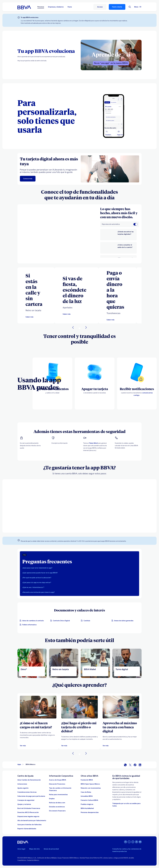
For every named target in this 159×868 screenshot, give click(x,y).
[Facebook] (126, 842)
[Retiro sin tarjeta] (64, 663)
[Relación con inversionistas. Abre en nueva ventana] (91, 788)
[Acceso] (100, 7)
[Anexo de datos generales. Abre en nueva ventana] (123, 621)
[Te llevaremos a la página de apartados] (67, 314)
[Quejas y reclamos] (24, 804)
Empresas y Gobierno (56, 7)
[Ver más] (23, 746)
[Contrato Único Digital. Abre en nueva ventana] (61, 621)
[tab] (79, 568)
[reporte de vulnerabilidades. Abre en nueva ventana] (27, 829)
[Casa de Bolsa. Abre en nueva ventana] (86, 792)
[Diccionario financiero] (57, 811)
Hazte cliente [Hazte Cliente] (117, 7)
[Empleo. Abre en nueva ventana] (52, 799)
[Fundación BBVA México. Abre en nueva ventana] (87, 780)
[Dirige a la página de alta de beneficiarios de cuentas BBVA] (32, 821)
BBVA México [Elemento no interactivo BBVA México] (30, 764)
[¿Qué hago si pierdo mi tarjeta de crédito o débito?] (79, 727)
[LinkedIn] (136, 842)
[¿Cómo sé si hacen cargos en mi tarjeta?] (38, 725)
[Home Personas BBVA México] (24, 7)
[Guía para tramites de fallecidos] (29, 825)
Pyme (70, 7)
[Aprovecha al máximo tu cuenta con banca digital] (121, 727)
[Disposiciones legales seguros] (28, 816)
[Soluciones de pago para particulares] (31, 796)
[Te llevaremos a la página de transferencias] (110, 320)
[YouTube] (140, 842)
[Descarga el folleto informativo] (29, 625)
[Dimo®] (32, 663)
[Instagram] (133, 842)
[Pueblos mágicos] (87, 804)
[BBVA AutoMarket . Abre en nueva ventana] (87, 808)
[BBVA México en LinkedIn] (140, 765)
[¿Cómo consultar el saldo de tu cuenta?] (125, 248)
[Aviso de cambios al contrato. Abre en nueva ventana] (32, 621)
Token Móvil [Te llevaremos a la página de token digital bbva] (93, 443)
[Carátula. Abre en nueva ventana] (86, 621)
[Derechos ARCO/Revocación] (28, 812)
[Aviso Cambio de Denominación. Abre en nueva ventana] (29, 780)
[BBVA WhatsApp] (125, 765)
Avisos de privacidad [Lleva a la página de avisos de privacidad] (51, 849)
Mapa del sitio (34, 849)
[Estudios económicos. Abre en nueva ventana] (57, 807)
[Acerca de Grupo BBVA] (58, 780)
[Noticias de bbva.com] (57, 803)
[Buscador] (130, 7)
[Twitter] (129, 842)
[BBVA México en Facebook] (135, 765)
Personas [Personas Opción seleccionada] (41, 7)
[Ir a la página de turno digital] (127, 663)
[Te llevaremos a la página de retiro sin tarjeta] (29, 317)
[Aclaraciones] (22, 784)
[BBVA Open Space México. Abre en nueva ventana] (90, 784)
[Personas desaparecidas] (90, 812)
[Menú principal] (138, 7)
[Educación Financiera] (57, 784)
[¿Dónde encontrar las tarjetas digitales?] (125, 235)
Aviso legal (21, 849)
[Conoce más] (28, 179)
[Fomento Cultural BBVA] (89, 800)
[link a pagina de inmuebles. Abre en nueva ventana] (87, 796)
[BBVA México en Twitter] (130, 765)
